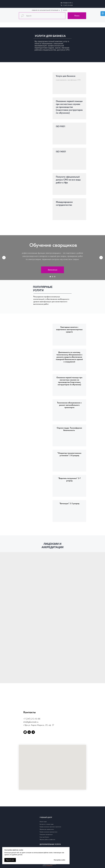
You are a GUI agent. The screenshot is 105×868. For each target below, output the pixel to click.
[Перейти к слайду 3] (55, 277)
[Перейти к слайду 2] (52, 277)
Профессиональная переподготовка (48, 832)
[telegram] (33, 732)
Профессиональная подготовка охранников (50, 827)
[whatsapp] (25, 732)
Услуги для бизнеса (44, 837)
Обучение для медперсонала (47, 829)
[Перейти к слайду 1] (50, 277)
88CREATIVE (49, 866)
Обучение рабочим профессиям (47, 839)
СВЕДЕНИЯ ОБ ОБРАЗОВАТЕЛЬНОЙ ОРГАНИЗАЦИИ (45, 10)
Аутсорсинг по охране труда (47, 824)
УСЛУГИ (65, 10)
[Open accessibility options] (103, 14)
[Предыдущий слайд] (4, 258)
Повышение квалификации (46, 834)
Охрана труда (43, 822)
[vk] (29, 732)
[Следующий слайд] (101, 258)
